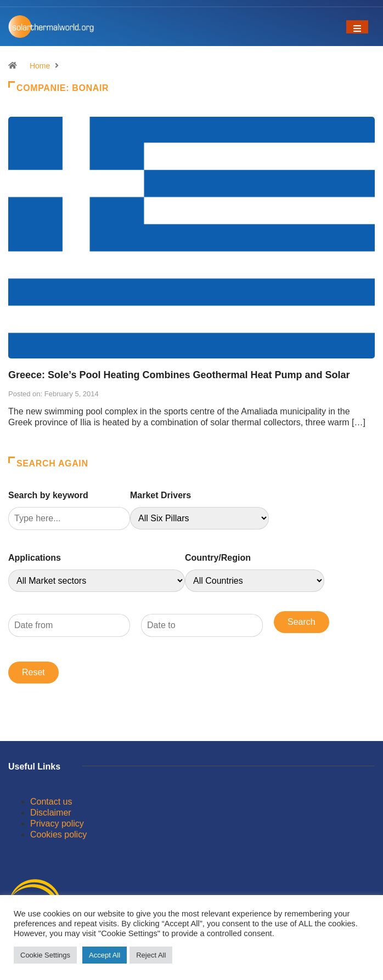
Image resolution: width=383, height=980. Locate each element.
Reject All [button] (151, 955)
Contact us (51, 802)
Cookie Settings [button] (45, 955)
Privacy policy (57, 824)
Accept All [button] (105, 955)
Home (40, 66)
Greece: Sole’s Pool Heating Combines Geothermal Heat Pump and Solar (179, 375)
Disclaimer (51, 813)
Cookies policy (58, 834)
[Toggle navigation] (357, 27)
